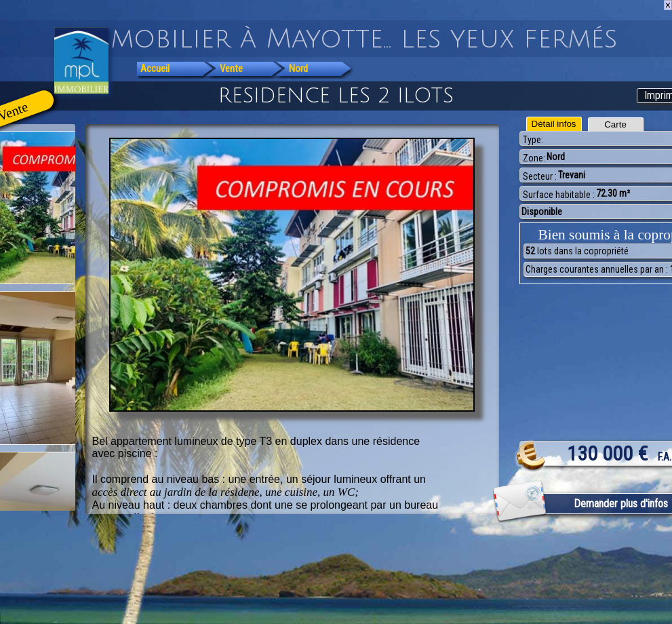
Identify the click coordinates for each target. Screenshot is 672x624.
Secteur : (540, 176)
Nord (298, 69)
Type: (533, 140)
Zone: (534, 158)
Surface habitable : (559, 195)
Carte (615, 124)
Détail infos (554, 124)
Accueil (155, 69)
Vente (231, 69)
